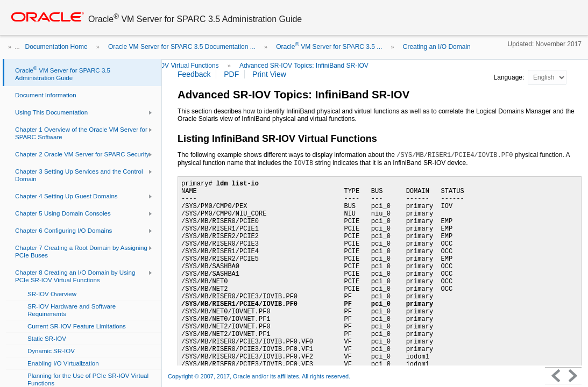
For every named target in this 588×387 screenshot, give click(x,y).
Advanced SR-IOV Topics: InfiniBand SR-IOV (304, 66)
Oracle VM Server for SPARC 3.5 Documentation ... (182, 47)
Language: (510, 77)
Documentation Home (56, 47)
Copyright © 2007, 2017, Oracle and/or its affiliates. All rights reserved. (259, 376)
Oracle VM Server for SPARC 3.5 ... (329, 47)
